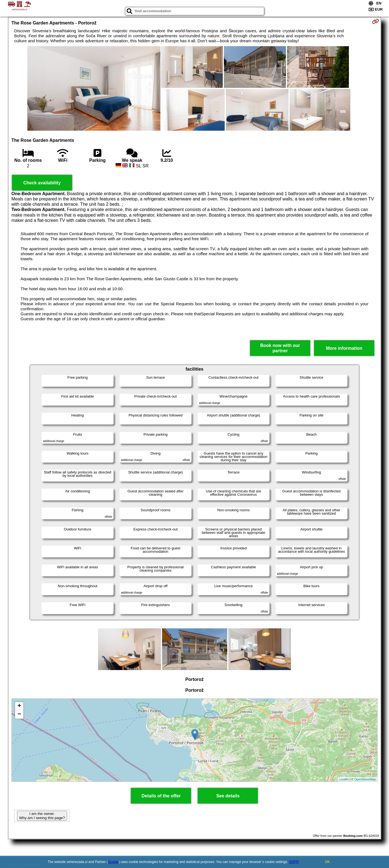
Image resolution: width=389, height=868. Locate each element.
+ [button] (19, 706)
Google (113, 862)
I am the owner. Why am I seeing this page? (42, 816)
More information (344, 348)
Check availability (42, 183)
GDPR (294, 862)
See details (228, 796)
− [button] (19, 715)
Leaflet (344, 779)
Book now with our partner (280, 348)
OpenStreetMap (365, 779)
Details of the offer (161, 796)
